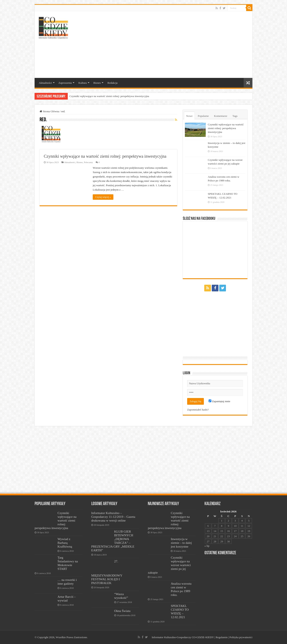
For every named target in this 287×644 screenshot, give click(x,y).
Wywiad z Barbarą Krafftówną (65, 543)
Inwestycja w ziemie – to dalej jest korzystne (181, 543)
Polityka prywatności (241, 637)
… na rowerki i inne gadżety (67, 582)
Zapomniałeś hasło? (198, 410)
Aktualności (45, 83)
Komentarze (221, 116)
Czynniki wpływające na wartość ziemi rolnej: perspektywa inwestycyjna (109, 96)
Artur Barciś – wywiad (67, 598)
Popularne (203, 116)
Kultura (83, 83)
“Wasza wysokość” (121, 596)
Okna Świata (122, 611)
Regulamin (222, 637)
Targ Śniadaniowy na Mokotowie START (68, 563)
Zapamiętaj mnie (219, 401)
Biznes (97, 83)
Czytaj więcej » (103, 197)
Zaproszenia (65, 83)
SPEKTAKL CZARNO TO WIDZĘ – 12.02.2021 (180, 611)
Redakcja (112, 83)
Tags (235, 116)
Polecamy (88, 162)
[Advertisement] (173, 45)
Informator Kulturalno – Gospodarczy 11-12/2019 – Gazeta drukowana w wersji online (113, 517)
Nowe (189, 116)
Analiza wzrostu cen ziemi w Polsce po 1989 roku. (181, 589)
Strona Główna (49, 111)
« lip (207, 546)
